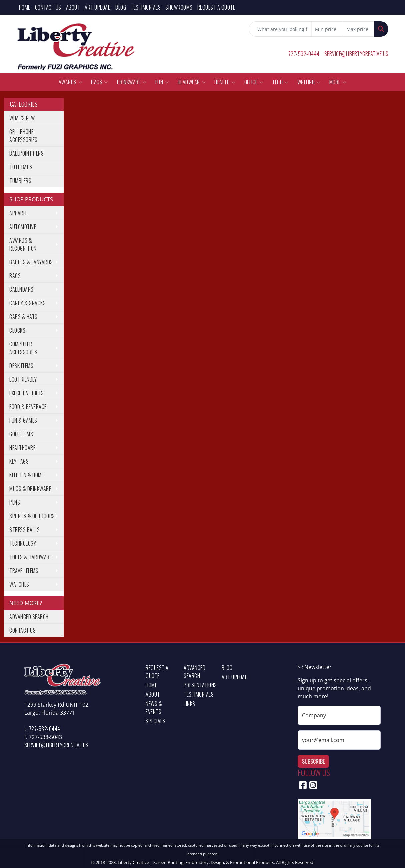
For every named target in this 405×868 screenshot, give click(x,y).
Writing (309, 82)
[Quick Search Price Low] (327, 29)
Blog (121, 7)
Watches (19, 584)
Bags (100, 82)
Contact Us (48, 7)
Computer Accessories (23, 348)
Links (189, 704)
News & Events (154, 708)
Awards (71, 82)
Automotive (23, 227)
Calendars (21, 289)
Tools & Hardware (30, 557)
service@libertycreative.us (356, 54)
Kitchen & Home (26, 475)
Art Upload (98, 7)
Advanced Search (29, 617)
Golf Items (21, 434)
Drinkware (132, 82)
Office (254, 82)
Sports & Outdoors (32, 516)
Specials (155, 721)
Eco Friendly (23, 379)
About (73, 7)
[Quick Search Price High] (358, 29)
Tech (280, 82)
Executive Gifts (27, 393)
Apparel (18, 213)
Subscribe (313, 761)
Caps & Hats (23, 317)
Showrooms (179, 7)
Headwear (192, 82)
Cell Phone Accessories (23, 136)
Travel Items (24, 571)
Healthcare (22, 448)
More (338, 82)
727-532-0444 (304, 54)
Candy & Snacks (27, 303)
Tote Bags (21, 167)
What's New (22, 118)
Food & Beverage (28, 407)
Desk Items (21, 366)
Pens (15, 502)
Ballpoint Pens (26, 153)
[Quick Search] (280, 29)
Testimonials (146, 7)
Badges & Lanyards (31, 262)
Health (225, 82)
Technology (23, 543)
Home (25, 7)
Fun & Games (23, 420)
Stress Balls (24, 530)
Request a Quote (216, 7)
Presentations (199, 685)
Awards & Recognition (23, 244)
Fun (162, 82)
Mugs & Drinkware (30, 489)
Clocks (17, 330)
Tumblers (20, 181)
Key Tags (19, 461)
